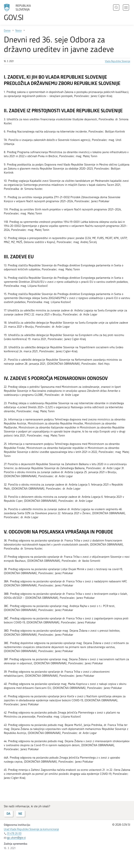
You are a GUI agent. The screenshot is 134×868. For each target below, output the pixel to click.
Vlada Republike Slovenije (118, 61)
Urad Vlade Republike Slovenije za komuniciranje (31, 829)
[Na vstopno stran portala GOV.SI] (23, 12)
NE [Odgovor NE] (20, 813)
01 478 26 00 (14, 834)
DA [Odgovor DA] (8, 813)
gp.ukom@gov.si (16, 838)
